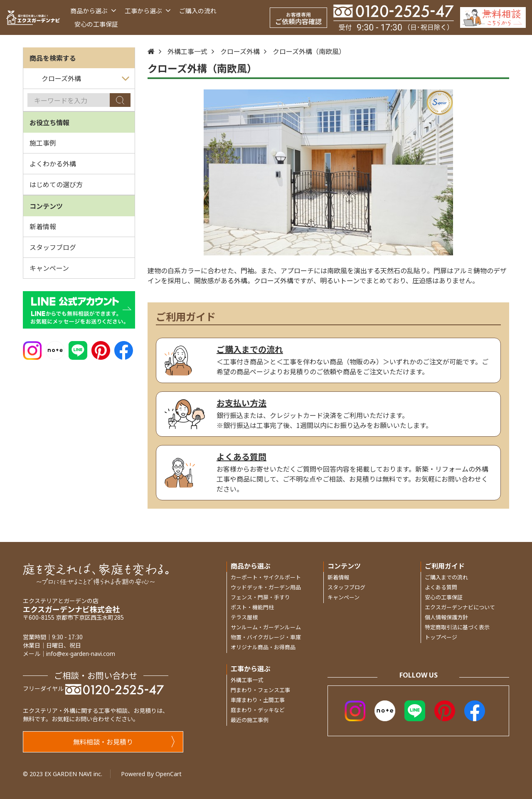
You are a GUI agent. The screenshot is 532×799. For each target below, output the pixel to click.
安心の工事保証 (96, 24)
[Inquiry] (493, 17)
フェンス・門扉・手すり (260, 597)
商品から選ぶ (93, 11)
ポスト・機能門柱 (252, 607)
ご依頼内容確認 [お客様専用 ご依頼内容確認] (298, 19)
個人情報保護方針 (446, 617)
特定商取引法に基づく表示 (457, 627)
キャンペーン (49, 268)
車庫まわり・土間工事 (258, 700)
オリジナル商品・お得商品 (263, 647)
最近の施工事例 (250, 720)
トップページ (441, 637)
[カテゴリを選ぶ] (79, 79)
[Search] (120, 100)
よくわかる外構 (53, 163)
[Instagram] (32, 349)
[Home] (151, 51)
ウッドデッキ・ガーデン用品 (266, 587)
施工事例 (43, 143)
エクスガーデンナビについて (460, 607)
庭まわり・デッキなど (258, 710)
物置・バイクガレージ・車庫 (266, 637)
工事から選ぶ (148, 11)
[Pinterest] (101, 349)
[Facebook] (124, 349)
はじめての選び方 (56, 184)
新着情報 (43, 226)
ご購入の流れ (198, 11)
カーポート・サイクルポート (266, 577)
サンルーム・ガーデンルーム (266, 627)
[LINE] (78, 349)
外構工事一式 (187, 51)
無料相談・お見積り (124, 742)
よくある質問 (441, 587)
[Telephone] (394, 17)
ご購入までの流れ (446, 577)
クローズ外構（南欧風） (309, 51)
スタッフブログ (53, 247)
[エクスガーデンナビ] (33, 18)
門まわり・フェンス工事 (260, 690)
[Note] (55, 349)
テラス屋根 (244, 617)
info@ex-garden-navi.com (81, 654)
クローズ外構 (240, 51)
